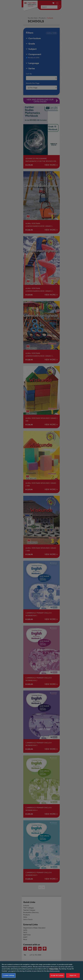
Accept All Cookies (57, 977)
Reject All (73, 977)
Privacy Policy (54, 970)
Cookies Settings (9, 977)
